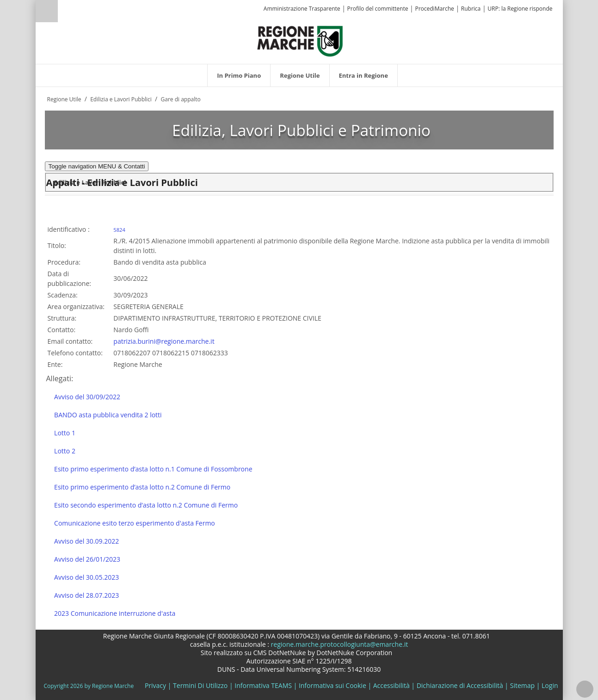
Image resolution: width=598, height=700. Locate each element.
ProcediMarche (434, 9)
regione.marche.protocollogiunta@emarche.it (339, 644)
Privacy (155, 685)
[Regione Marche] (300, 40)
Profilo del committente (378, 9)
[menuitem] (239, 75)
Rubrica (471, 9)
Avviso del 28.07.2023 (86, 595)
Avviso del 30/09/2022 (87, 397)
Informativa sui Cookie (333, 685)
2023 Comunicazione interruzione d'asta (115, 613)
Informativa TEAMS (263, 685)
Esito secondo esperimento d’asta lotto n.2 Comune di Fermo (146, 505)
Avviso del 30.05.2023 (86, 577)
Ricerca (47, 11)
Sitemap (522, 685)
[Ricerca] (65, 12)
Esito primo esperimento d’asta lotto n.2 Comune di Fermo (142, 487)
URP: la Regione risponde (520, 9)
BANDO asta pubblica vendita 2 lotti (108, 415)
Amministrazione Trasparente (302, 9)
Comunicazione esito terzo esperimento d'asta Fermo (135, 523)
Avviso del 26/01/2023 (87, 559)
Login (550, 685)
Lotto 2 (65, 451)
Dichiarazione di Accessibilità (460, 685)
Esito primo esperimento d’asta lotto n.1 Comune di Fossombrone (153, 469)
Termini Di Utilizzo (200, 685)
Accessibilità (391, 685)
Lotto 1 (65, 433)
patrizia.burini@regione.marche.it (164, 341)
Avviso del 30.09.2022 (86, 541)
